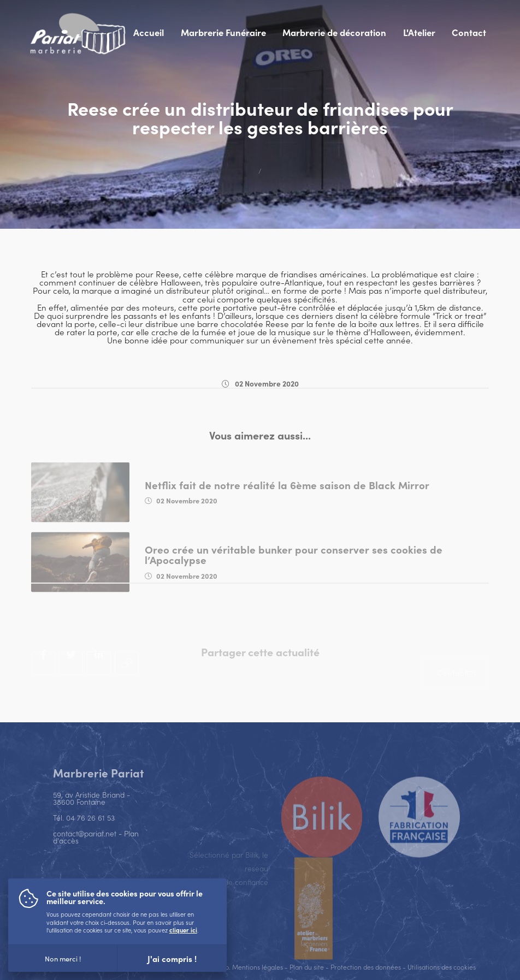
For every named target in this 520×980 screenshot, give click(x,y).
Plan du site (307, 967)
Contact (469, 32)
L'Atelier (419, 32)
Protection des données (366, 967)
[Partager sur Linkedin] (99, 677)
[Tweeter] (71, 677)
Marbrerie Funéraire (223, 32)
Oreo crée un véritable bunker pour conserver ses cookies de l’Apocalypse (294, 571)
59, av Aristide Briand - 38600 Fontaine (91, 811)
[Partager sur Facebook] (43, 677)
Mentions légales (258, 967)
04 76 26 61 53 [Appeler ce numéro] (90, 830)
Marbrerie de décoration (334, 32)
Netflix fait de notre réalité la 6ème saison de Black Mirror (287, 501)
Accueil (149, 32)
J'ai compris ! (172, 958)
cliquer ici (183, 930)
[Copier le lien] (127, 676)
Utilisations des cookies (442, 967)
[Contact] (456, 690)
